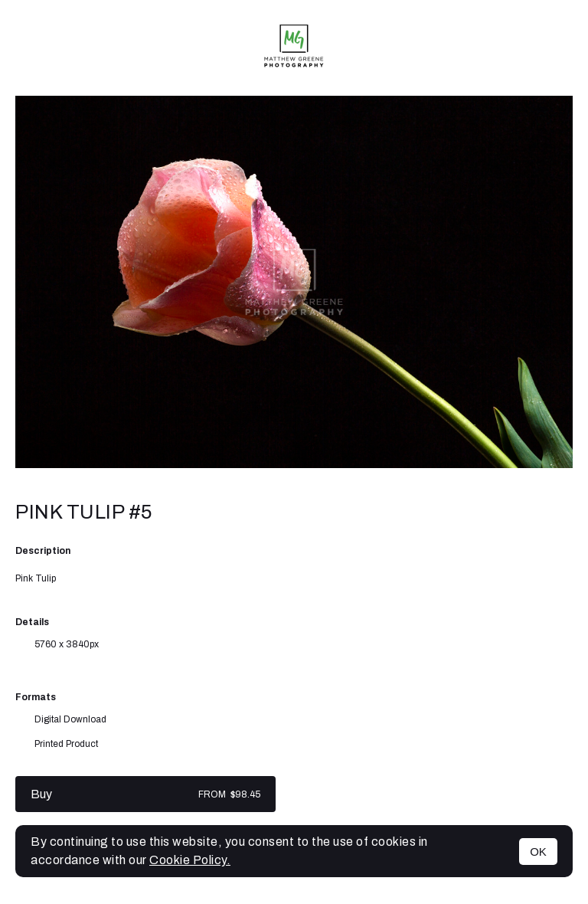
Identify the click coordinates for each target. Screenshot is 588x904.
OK (538, 852)
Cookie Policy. (190, 860)
